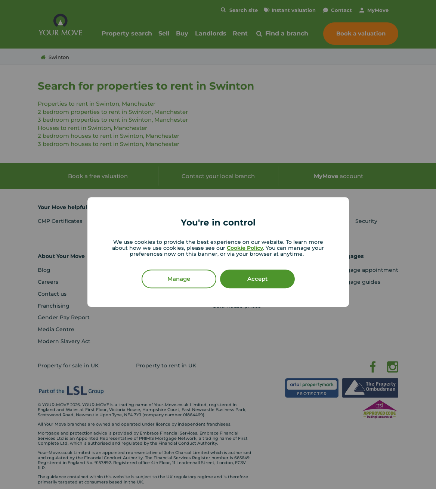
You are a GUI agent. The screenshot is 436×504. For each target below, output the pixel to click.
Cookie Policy (245, 248)
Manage (179, 279)
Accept (257, 279)
